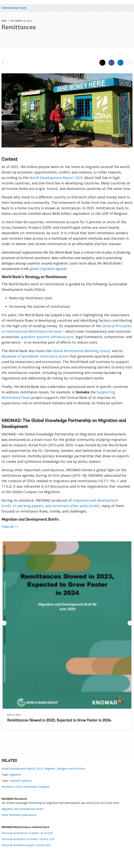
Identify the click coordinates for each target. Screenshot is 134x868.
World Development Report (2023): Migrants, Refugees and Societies (43, 769)
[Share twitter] (102, 63)
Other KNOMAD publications (19, 815)
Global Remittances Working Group (81, 351)
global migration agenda (48, 269)
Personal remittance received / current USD (28, 839)
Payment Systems (21, 781)
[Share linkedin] (120, 62)
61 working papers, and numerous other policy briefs (56, 506)
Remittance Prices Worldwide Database (26, 787)
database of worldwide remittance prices (35, 356)
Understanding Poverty (14, 8)
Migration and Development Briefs (23, 809)
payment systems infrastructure (47, 337)
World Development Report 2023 (56, 178)
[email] (5, 62)
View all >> (10, 526)
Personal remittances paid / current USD (26, 845)
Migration (15, 775)
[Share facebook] (111, 62)
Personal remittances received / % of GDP (27, 833)
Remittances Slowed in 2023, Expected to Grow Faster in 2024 (59, 721)
